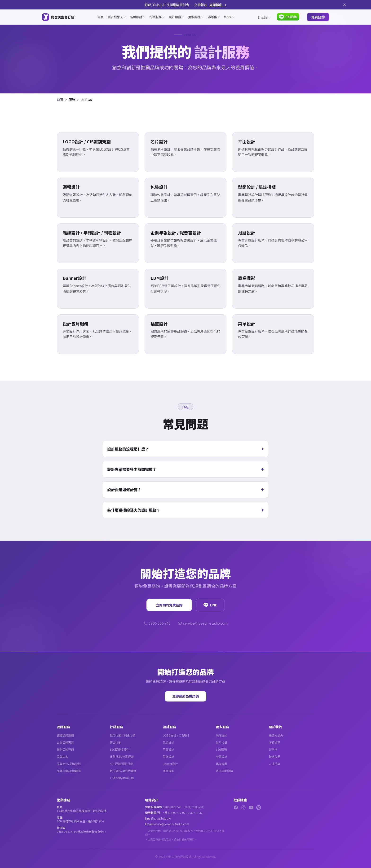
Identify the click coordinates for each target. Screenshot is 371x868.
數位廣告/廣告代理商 (123, 771)
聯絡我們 (274, 756)
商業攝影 (168, 771)
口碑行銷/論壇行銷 (122, 778)
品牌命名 (62, 756)
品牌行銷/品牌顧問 (69, 771)
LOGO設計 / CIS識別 (176, 735)
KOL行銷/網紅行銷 (121, 764)
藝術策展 (221, 764)
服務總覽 (274, 742)
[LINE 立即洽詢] (288, 17)
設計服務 (177, 17)
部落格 (214, 17)
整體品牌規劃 (65, 735)
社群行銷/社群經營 (122, 756)
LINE (210, 605)
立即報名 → (218, 5)
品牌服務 (138, 17)
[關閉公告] (344, 5)
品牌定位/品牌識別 (69, 764)
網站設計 (221, 735)
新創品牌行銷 (65, 749)
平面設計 (168, 749)
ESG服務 (221, 749)
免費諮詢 (318, 17)
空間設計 (221, 756)
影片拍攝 (221, 742)
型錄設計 (168, 756)
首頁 (101, 17)
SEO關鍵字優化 (120, 749)
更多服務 (196, 17)
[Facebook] (236, 807)
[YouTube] (251, 807)
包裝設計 (168, 742)
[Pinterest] (259, 807)
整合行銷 (115, 742)
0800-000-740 (157, 623)
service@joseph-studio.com (203, 623)
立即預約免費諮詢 (169, 605)
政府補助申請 (224, 771)
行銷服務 (157, 17)
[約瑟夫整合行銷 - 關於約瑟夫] (58, 17)
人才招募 (274, 764)
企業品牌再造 (65, 742)
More (229, 17)
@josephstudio (161, 818)
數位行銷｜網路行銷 (123, 735)
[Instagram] (243, 807)
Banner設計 (170, 764)
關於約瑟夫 (117, 17)
